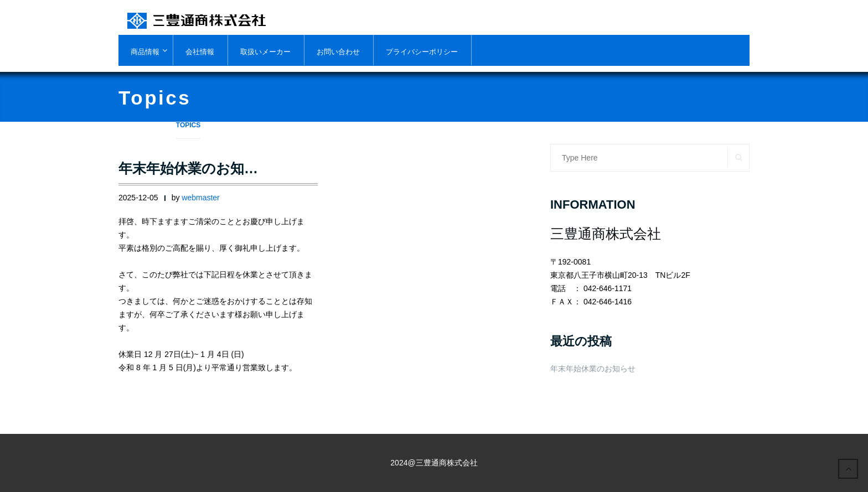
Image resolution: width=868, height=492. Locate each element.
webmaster (200, 198)
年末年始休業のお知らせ (593, 369)
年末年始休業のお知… (188, 168)
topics (188, 125)
